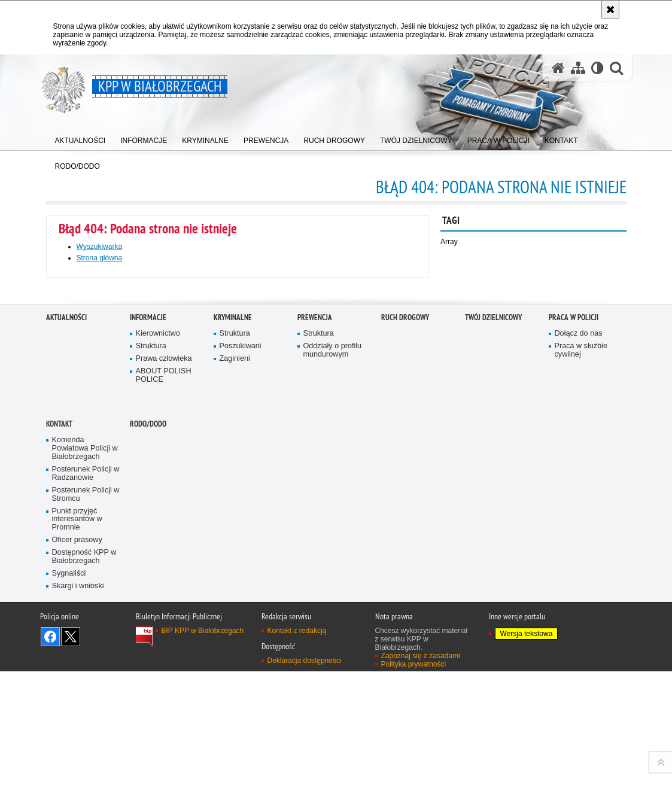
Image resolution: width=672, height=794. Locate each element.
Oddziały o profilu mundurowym (333, 599)
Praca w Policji (574, 566)
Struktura (151, 594)
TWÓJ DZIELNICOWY (493, 566)
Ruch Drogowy (405, 566)
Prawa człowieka (164, 606)
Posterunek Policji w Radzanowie (86, 721)
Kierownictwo (158, 582)
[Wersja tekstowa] (597, 68)
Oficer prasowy (77, 788)
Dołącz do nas (579, 582)
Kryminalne (233, 566)
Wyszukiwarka (100, 247)
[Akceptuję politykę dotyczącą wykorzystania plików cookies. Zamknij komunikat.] (610, 10)
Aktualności (66, 566)
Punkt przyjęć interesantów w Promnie (77, 767)
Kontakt (59, 672)
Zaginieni (235, 606)
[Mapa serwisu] (578, 68)
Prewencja (315, 566)
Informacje (148, 566)
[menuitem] (80, 138)
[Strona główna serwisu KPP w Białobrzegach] (558, 68)
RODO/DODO (148, 672)
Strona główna (100, 258)
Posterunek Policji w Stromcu (86, 742)
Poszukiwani (241, 594)
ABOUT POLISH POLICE (164, 623)
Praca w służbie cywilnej (581, 599)
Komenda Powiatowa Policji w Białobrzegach (85, 697)
